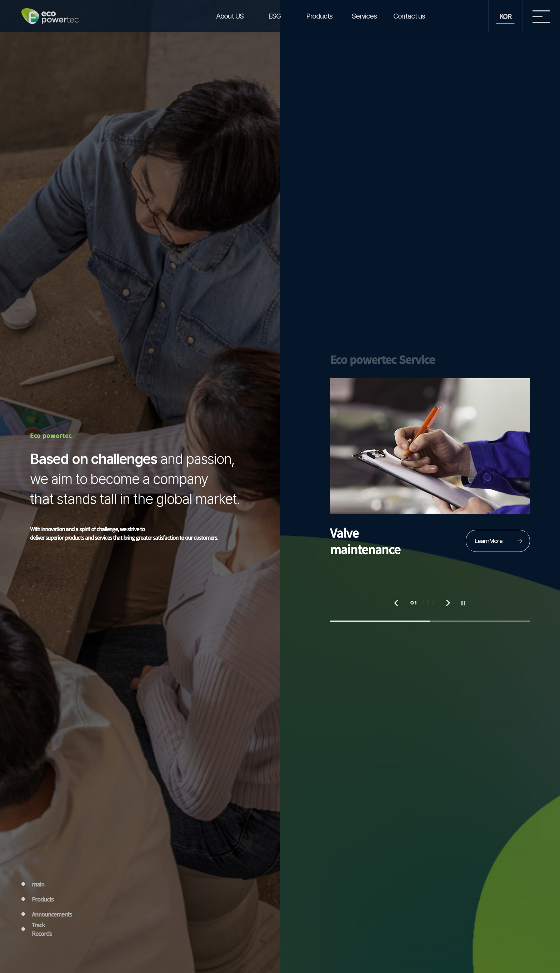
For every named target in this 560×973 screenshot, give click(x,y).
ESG (274, 16)
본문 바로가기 (0, 0)
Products (319, 16)
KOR (505, 16)
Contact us (409, 16)
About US (230, 16)
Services (364, 16)
